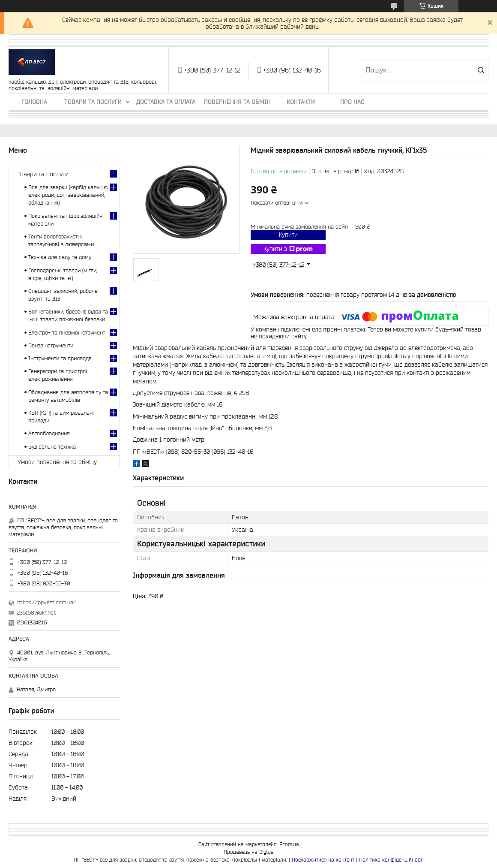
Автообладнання (49, 433)
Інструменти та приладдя (60, 358)
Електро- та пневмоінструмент (67, 333)
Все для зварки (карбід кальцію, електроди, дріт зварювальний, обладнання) (68, 195)
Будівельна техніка (52, 447)
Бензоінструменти (51, 345)
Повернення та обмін (237, 102)
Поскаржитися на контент (323, 860)
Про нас (352, 102)
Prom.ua (289, 844)
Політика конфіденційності (391, 860)
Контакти (301, 102)
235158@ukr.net (36, 613)
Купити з (288, 249)
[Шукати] (481, 70)
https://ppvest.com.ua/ (47, 602)
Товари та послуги (93, 102)
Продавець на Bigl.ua (249, 852)
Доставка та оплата (166, 102)
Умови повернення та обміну (57, 462)
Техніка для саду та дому (60, 257)
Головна (34, 102)
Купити (288, 235)
